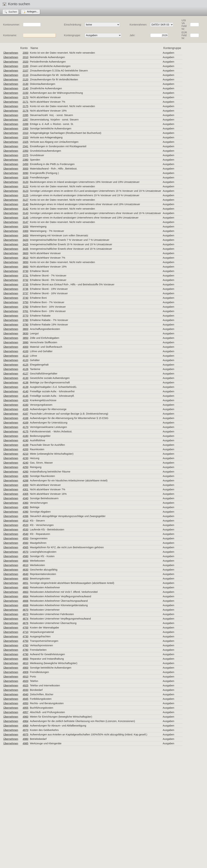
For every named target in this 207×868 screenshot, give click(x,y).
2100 (25, 66)
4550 (25, 538)
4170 (25, 427)
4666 (25, 601)
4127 (25, 374)
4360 (25, 503)
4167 (25, 414)
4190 (25, 440)
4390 (25, 512)
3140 (25, 204)
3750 (25, 302)
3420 (25, 240)
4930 (25, 690)
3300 (25, 231)
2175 (25, 106)
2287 (25, 120)
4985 (25, 743)
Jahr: (132, 35)
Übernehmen (11, 53)
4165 (25, 409)
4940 (25, 694)
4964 (25, 721)
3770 (25, 316)
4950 (25, 703)
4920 (25, 681)
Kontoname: (10, 35)
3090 (25, 173)
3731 (25, 276)
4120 (25, 360)
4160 (25, 405)
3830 (25, 333)
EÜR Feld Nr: (184, 35)
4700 (25, 628)
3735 (25, 284)
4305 (25, 494)
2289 (25, 124)
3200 (25, 227)
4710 (25, 632)
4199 (25, 445)
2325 (25, 142)
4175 (25, 432)
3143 (25, 213)
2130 (25, 84)
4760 (25, 645)
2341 (25, 146)
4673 (25, 614)
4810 (25, 663)
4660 (25, 587)
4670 (25, 610)
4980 (25, 739)
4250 (25, 467)
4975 (25, 735)
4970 (25, 730)
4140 (25, 391)
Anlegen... (33, 12)
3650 (25, 262)
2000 (25, 53)
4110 (25, 356)
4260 (25, 472)
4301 (25, 489)
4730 (25, 636)
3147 (25, 222)
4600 (25, 561)
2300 (25, 129)
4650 (25, 579)
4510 (25, 521)
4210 (25, 454)
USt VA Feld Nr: (184, 25)
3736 (25, 289)
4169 (25, 423)
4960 (25, 717)
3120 (25, 182)
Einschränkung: (73, 25)
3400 (25, 235)
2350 (25, 151)
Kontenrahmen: (138, 25)
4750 (25, 641)
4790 (25, 654)
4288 (25, 481)
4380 (25, 507)
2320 (25, 137)
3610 (25, 258)
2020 (25, 62)
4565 (25, 547)
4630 (25, 570)
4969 (25, 726)
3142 (25, 209)
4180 (25, 436)
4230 (25, 458)
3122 (25, 186)
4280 (25, 476)
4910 (25, 677)
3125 (25, 195)
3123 (25, 191)
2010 (25, 57)
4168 (25, 418)
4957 (25, 712)
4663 (25, 592)
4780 (25, 650)
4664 (25, 596)
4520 (25, 525)
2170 (25, 97)
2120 (25, 79)
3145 (25, 218)
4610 (25, 565)
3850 (25, 338)
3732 (25, 280)
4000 (25, 347)
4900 (25, 668)
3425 (25, 244)
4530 (25, 530)
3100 (25, 178)
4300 (25, 485)
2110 (25, 75)
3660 (25, 267)
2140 (25, 88)
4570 (25, 552)
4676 (25, 623)
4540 (25, 534)
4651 (25, 583)
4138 (25, 382)
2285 (25, 115)
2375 (25, 155)
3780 (25, 320)
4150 (25, 400)
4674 (25, 619)
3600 (25, 253)
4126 (25, 369)
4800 (25, 659)
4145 (25, 396)
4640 (25, 574)
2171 (25, 102)
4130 (25, 378)
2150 (25, 93)
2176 (25, 111)
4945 (25, 699)
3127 (25, 200)
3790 (25, 325)
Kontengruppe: (72, 35)
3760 (25, 307)
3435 (25, 249)
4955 (25, 708)
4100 (25, 351)
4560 (25, 543)
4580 (25, 556)
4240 (25, 463)
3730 (25, 271)
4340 (25, 498)
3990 (25, 342)
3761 (25, 311)
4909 (25, 672)
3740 (25, 298)
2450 (25, 164)
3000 (25, 169)
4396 (25, 516)
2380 (25, 160)
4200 (25, 449)
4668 (25, 605)
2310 (25, 133)
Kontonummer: (11, 25)
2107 (25, 71)
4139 (25, 387)
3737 (25, 293)
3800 (25, 329)
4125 (25, 365)
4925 (25, 685)
